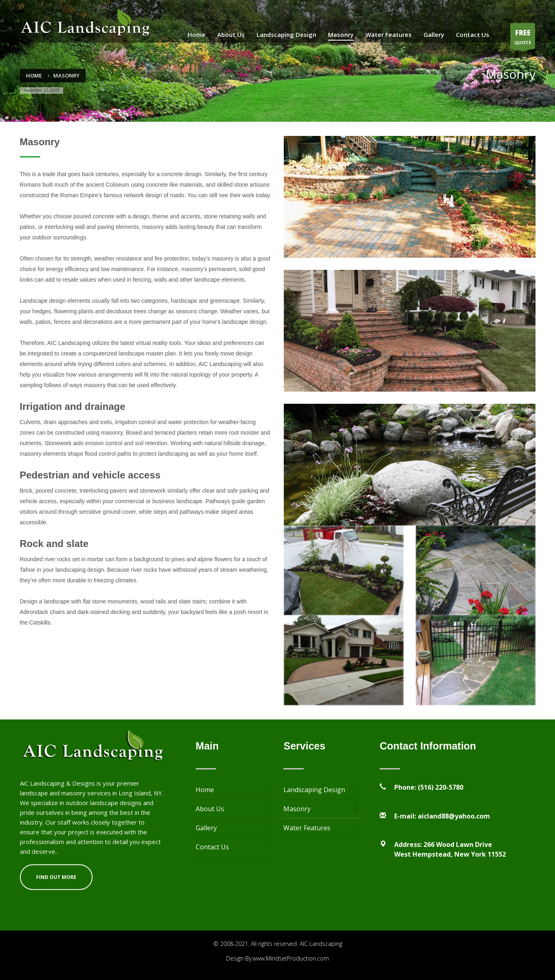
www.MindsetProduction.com (291, 958)
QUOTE (523, 38)
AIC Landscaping (321, 944)
